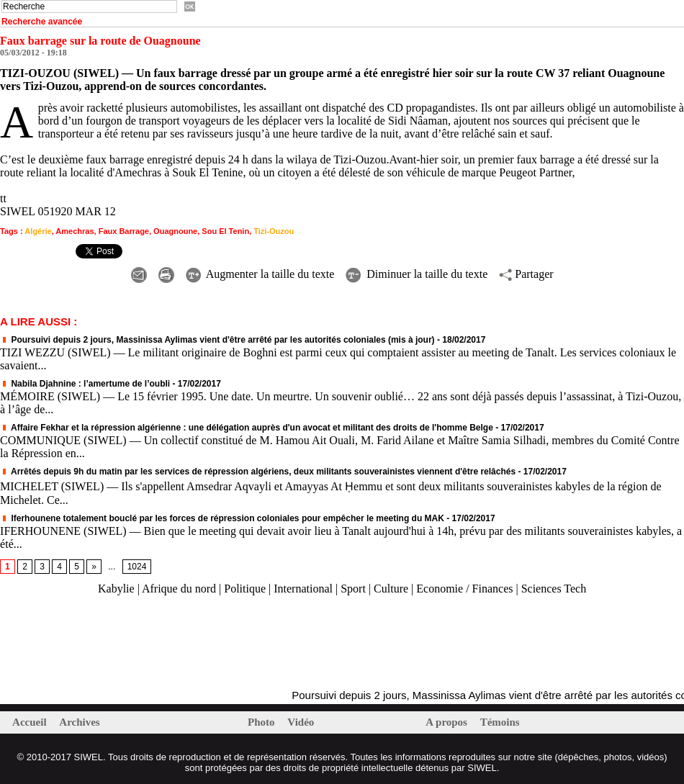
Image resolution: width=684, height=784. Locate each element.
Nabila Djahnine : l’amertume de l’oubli (85, 384)
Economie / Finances (464, 589)
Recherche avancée (42, 22)
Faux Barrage (124, 231)
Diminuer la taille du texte (417, 274)
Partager (526, 274)
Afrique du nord (179, 589)
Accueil (31, 722)
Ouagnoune (175, 231)
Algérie (38, 231)
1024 (137, 567)
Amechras (75, 231)
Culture (391, 589)
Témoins (500, 722)
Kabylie (116, 589)
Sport (353, 589)
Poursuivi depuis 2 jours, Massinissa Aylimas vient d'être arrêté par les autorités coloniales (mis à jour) (217, 340)
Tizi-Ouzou (274, 231)
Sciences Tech (554, 589)
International (303, 589)
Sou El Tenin (225, 231)
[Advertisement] (168, 643)
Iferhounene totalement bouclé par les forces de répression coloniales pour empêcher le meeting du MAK (222, 518)
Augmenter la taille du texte (260, 274)
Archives (79, 722)
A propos (447, 722)
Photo (262, 722)
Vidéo (301, 722)
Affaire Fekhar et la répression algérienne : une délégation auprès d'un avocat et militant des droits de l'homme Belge (247, 428)
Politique (245, 589)
